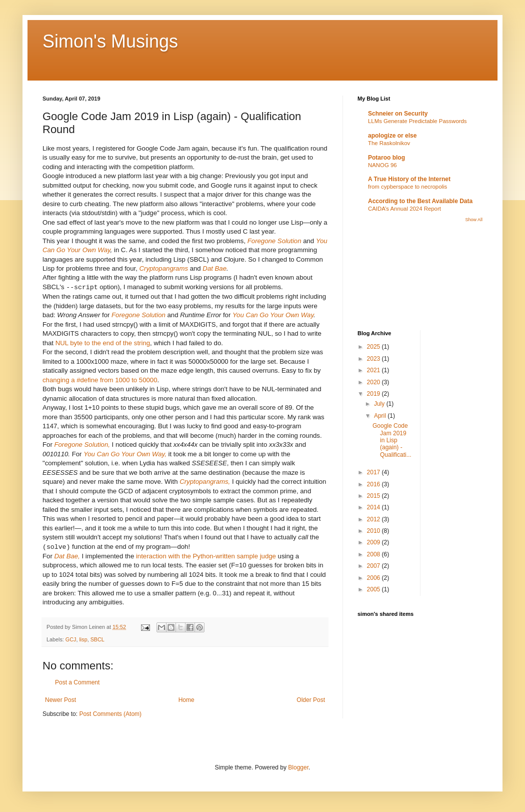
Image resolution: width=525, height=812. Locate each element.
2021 (374, 370)
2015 (374, 496)
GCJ (71, 639)
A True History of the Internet (409, 179)
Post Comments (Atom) (110, 714)
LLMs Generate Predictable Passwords (417, 121)
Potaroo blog (386, 158)
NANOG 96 (382, 165)
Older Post (311, 700)
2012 (374, 519)
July (380, 404)
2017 (374, 472)
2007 (374, 566)
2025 (374, 347)
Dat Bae (214, 268)
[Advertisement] (402, 276)
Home (186, 700)
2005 (374, 589)
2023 (374, 359)
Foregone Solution (274, 241)
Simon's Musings (110, 41)
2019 (374, 394)
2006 (374, 578)
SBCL (97, 639)
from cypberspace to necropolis (407, 187)
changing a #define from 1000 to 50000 (100, 380)
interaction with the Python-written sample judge (206, 556)
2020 (374, 382)
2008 (374, 554)
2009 (374, 542)
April (381, 416)
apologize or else (392, 136)
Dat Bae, (67, 556)
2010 (374, 531)
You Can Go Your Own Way (273, 315)
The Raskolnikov (389, 143)
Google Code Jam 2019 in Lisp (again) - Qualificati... (392, 440)
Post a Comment (77, 682)
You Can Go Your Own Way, (125, 454)
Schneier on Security (398, 114)
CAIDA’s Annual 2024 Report (404, 209)
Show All (474, 220)
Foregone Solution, (82, 445)
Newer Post (60, 700)
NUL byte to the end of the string (103, 343)
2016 (374, 484)
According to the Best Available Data (420, 201)
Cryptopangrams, (205, 482)
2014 (374, 507)
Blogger (298, 767)
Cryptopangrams (164, 268)
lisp (83, 639)
